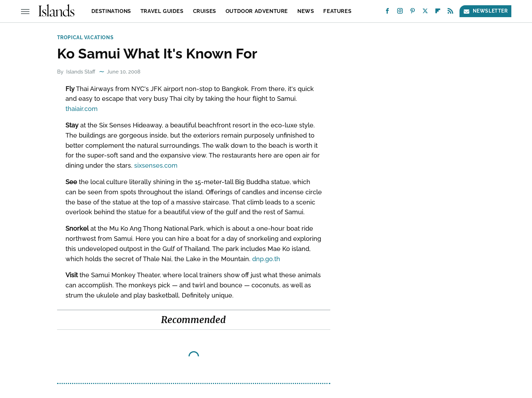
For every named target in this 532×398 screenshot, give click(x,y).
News (306, 11)
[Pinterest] (413, 12)
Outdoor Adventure (257, 11)
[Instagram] (400, 12)
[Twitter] (425, 12)
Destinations (111, 11)
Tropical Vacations (85, 37)
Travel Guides (162, 11)
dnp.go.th (266, 259)
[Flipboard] (438, 12)
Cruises (205, 11)
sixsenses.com (156, 165)
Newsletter (485, 11)
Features (337, 11)
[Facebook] (387, 12)
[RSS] (450, 12)
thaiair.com (82, 109)
